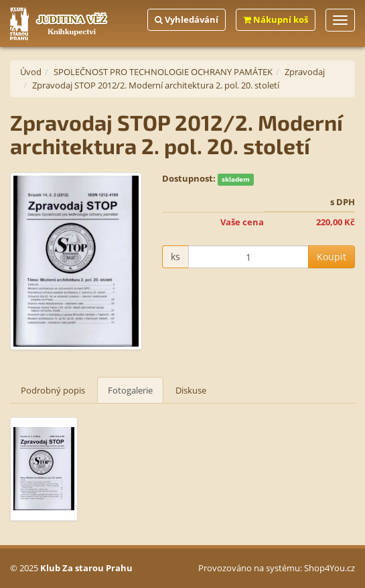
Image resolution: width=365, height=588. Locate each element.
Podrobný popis (53, 390)
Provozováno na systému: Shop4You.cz (277, 568)
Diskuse (191, 390)
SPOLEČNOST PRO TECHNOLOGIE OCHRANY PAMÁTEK (163, 72)
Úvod (31, 72)
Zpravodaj (305, 72)
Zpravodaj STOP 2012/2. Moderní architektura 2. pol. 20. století (156, 85)
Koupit (332, 256)
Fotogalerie (130, 390)
